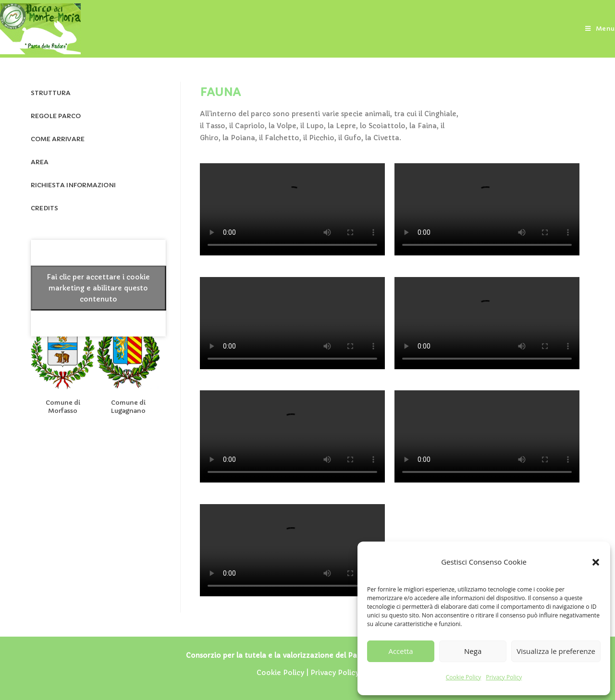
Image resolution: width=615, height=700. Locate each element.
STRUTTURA (51, 93)
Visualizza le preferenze (556, 651)
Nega (473, 651)
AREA (40, 162)
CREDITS (44, 208)
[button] (596, 562)
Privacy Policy (504, 677)
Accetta (400, 651)
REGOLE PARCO (56, 116)
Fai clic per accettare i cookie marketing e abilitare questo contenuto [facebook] (98, 288)
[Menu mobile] (600, 29)
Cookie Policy (463, 677)
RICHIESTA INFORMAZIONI (73, 185)
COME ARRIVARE (58, 139)
